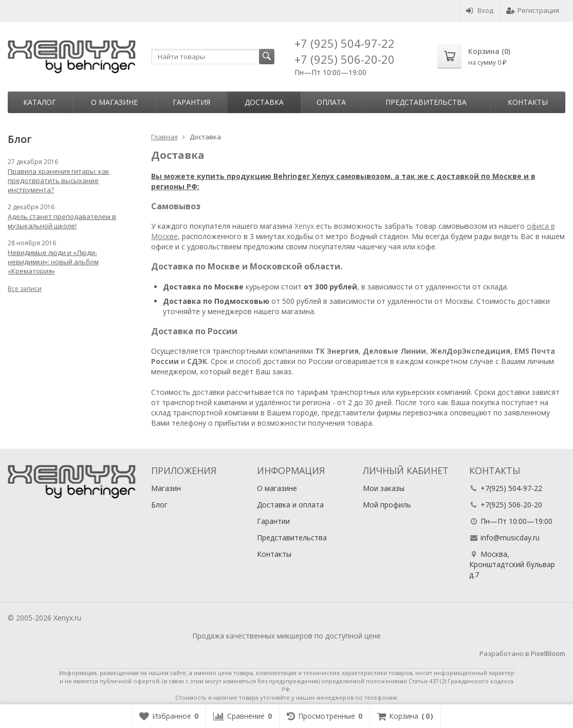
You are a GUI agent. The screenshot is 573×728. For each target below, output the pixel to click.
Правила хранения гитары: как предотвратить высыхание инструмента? (59, 180)
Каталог (40, 102)
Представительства (426, 102)
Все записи (25, 289)
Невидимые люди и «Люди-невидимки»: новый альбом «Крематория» (53, 262)
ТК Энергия (337, 351)
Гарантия (191, 102)
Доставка (264, 102)
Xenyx (304, 226)
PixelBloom (548, 653)
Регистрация (533, 10)
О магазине (114, 102)
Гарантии (273, 521)
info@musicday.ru (510, 538)
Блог (159, 505)
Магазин (166, 488)
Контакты (528, 102)
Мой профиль (387, 505)
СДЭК (197, 361)
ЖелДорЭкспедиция (470, 351)
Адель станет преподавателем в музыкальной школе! (62, 221)
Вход (480, 10)
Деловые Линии (394, 351)
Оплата (331, 102)
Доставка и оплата (290, 505)
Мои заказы (384, 488)
